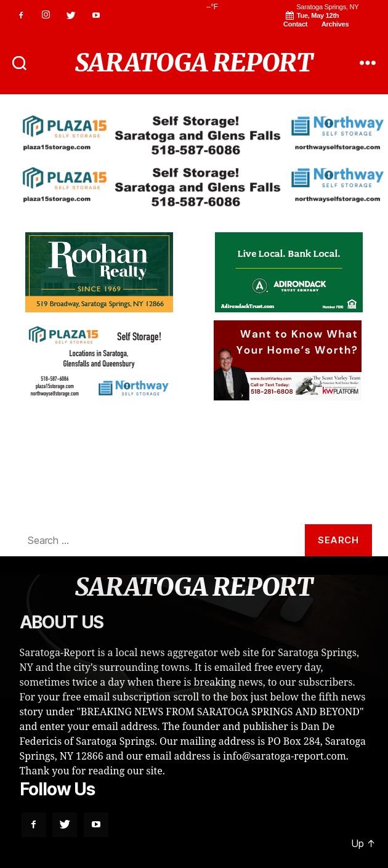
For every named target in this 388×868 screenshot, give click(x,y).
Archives (335, 24)
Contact (295, 24)
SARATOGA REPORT (194, 63)
